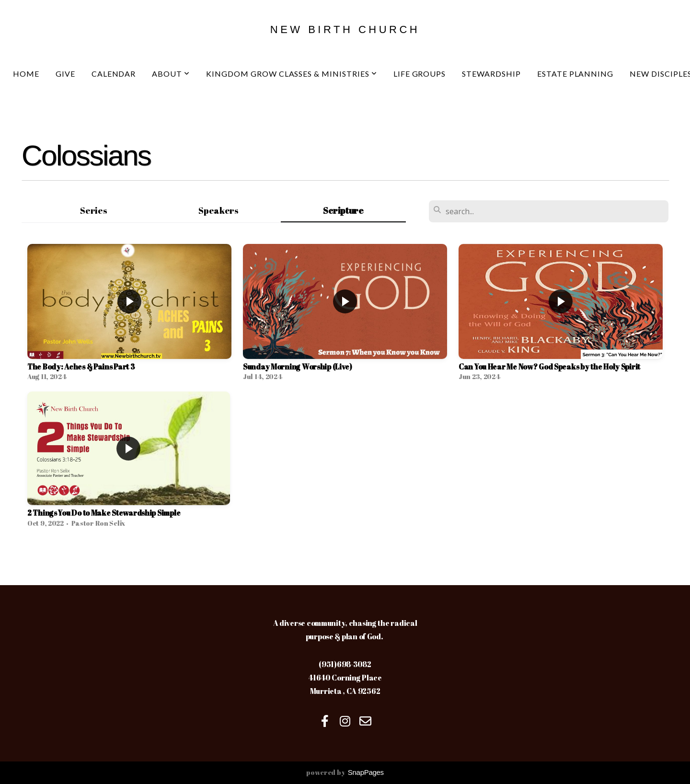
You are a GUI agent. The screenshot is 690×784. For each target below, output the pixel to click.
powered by (345, 772)
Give (65, 74)
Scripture (343, 210)
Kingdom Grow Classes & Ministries (292, 74)
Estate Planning (575, 74)
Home (26, 74)
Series (93, 210)
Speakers (218, 210)
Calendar (114, 74)
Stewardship (491, 74)
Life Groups (420, 74)
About (171, 74)
